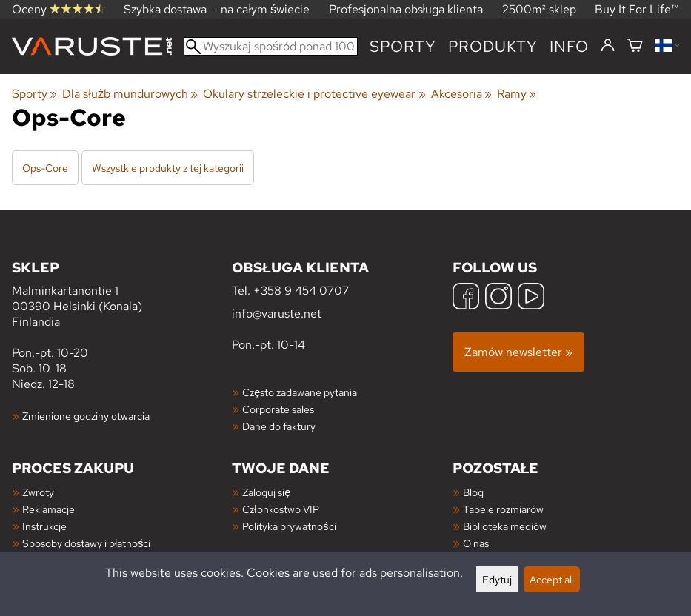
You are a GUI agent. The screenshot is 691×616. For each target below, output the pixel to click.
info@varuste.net (277, 314)
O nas (476, 543)
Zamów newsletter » (518, 352)
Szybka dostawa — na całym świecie (217, 9)
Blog (473, 492)
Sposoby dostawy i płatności (86, 543)
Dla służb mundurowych (130, 94)
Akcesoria (461, 94)
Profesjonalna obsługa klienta (406, 9)
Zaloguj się (266, 492)
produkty (493, 46)
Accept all (552, 579)
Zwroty (38, 492)
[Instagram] (498, 298)
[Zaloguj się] (608, 46)
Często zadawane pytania (300, 392)
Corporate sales (278, 409)
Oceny (59, 9)
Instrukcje (44, 526)
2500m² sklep (539, 9)
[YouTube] (531, 298)
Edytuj (497, 579)
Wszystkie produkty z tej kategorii (168, 168)
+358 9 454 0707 (301, 291)
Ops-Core (45, 168)
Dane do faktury (279, 426)
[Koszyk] (635, 46)
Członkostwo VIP (280, 509)
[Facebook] (466, 298)
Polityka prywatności (289, 526)
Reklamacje (49, 509)
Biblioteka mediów (505, 526)
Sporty (403, 46)
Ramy (517, 94)
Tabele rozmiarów (503, 509)
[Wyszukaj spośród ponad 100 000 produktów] (271, 46)
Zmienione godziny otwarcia (86, 416)
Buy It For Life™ (637, 9)
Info (569, 46)
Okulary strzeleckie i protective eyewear (314, 94)
